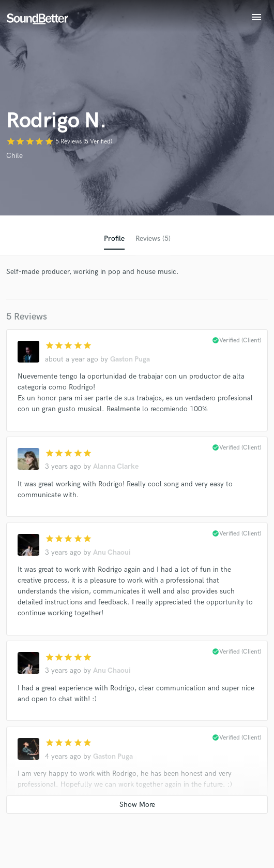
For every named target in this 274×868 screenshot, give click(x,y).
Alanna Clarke (116, 466)
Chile (14, 156)
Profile (114, 238)
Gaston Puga (130, 359)
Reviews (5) (153, 238)
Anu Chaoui (112, 552)
